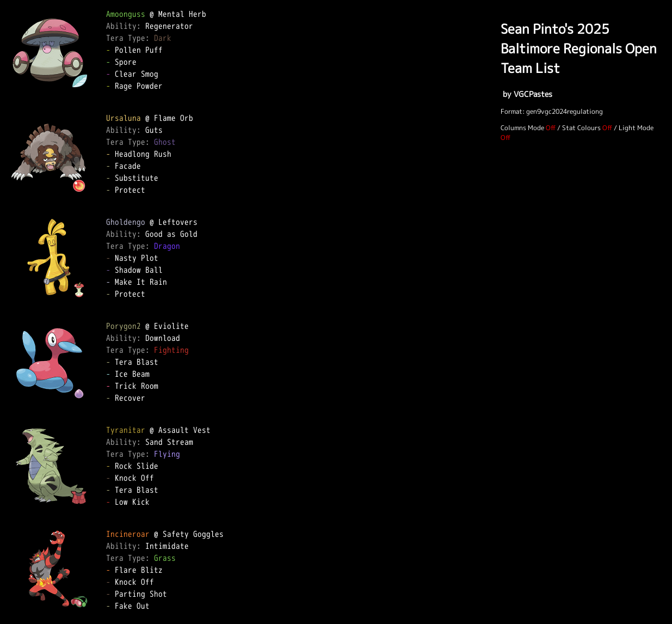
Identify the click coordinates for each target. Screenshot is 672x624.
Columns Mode (522, 128)
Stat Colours (581, 128)
